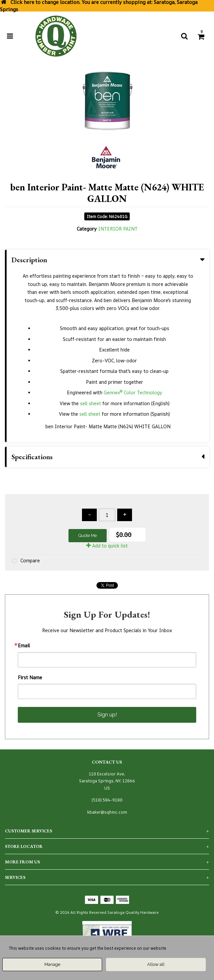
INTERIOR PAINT (118, 229)
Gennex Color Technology (133, 392)
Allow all (156, 964)
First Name (30, 678)
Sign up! (107, 715)
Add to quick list (107, 546)
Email (24, 646)
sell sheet (91, 403)
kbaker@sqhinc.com (107, 812)
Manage (52, 964)
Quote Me (88, 535)
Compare (25, 561)
